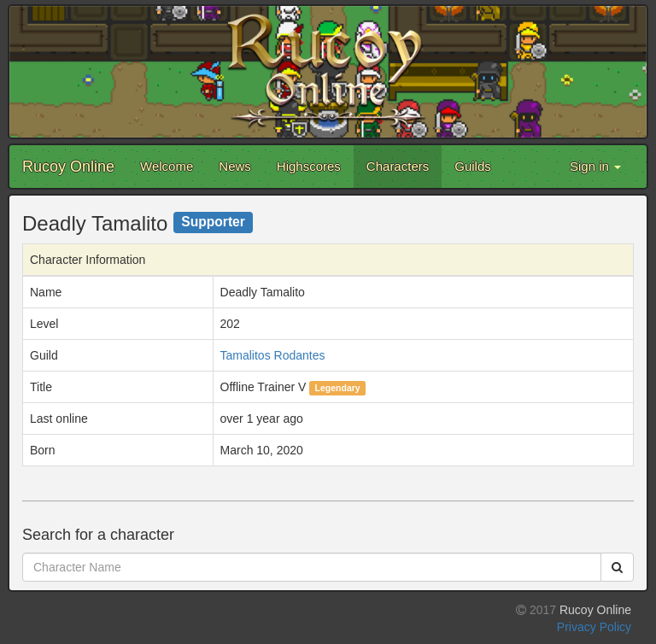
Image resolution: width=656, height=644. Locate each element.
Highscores (309, 166)
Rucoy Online (68, 167)
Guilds (473, 166)
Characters (398, 166)
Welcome (167, 166)
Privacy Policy (594, 627)
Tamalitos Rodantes (273, 355)
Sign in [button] (595, 166)
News (235, 166)
